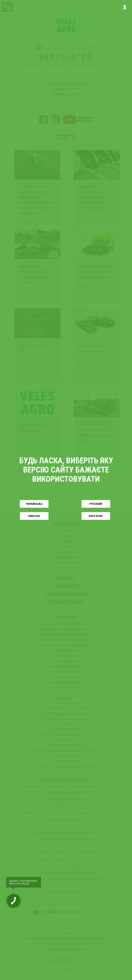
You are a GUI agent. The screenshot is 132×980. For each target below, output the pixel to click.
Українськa (34, 504)
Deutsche (96, 516)
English (34, 516)
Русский (96, 504)
